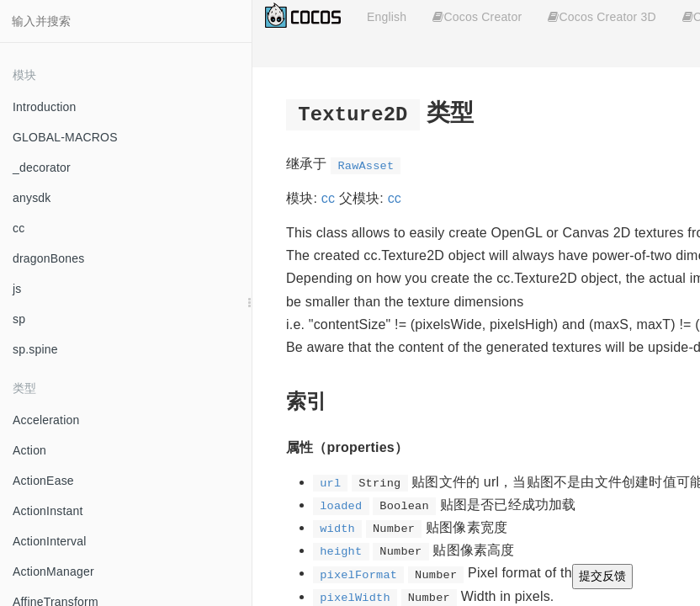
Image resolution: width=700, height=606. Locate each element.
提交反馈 (602, 576)
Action (29, 450)
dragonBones (49, 258)
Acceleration (46, 420)
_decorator (42, 167)
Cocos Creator (477, 17)
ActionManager (53, 571)
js (17, 289)
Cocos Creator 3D (602, 17)
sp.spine (35, 349)
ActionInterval (50, 541)
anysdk (32, 198)
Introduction (45, 107)
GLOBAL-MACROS (65, 137)
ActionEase (43, 481)
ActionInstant (48, 511)
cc (19, 228)
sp (19, 319)
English (387, 17)
